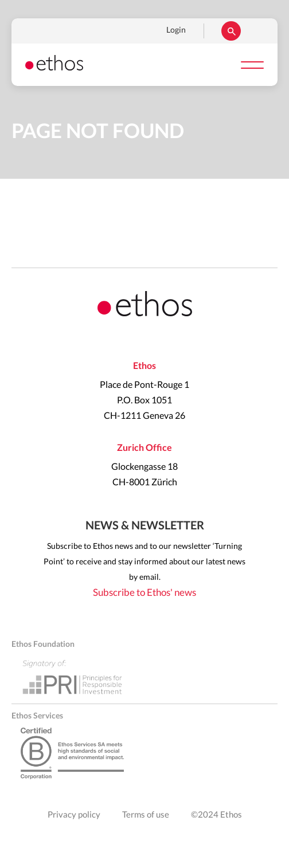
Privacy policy (74, 815)
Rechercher (231, 31)
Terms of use (146, 815)
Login (176, 30)
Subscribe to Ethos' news (144, 593)
